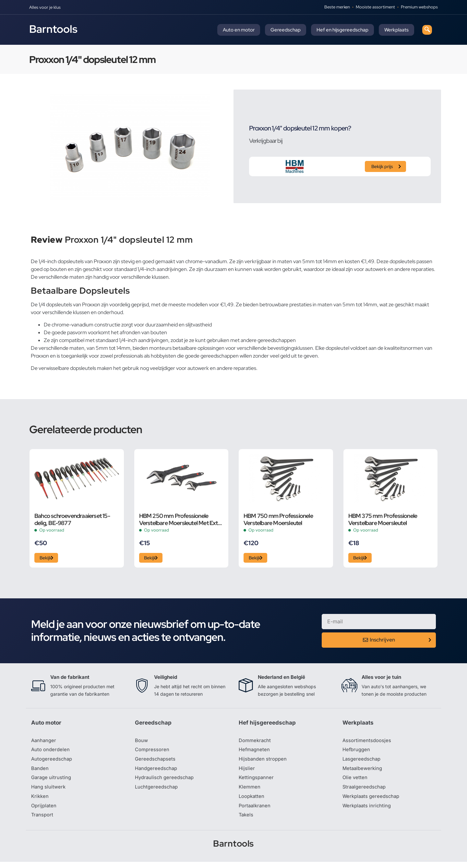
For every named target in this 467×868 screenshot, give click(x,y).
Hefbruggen (357, 752)
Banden (40, 772)
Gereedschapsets (156, 762)
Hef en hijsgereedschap (342, 30)
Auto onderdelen (51, 752)
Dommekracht (256, 743)
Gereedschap (286, 30)
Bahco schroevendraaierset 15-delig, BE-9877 (72, 519)
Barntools (53, 29)
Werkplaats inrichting (368, 811)
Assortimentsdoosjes (368, 743)
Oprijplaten (44, 811)
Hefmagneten (255, 752)
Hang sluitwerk (49, 791)
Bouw (142, 743)
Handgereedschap (157, 772)
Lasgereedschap (363, 762)
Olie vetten (355, 782)
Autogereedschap (53, 762)
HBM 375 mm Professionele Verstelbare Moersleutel (383, 519)
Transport (43, 821)
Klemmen (250, 791)
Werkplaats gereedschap (373, 801)
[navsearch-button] (427, 30)
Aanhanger (44, 743)
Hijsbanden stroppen (264, 762)
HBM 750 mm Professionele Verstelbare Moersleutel (278, 519)
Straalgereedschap (365, 791)
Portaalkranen (256, 811)
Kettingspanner (257, 782)
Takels (246, 821)
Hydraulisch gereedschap (166, 782)
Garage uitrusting (52, 782)
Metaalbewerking (363, 772)
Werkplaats (396, 30)
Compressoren (153, 752)
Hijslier (247, 772)
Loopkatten (252, 801)
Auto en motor (239, 30)
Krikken (40, 801)
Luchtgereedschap (157, 791)
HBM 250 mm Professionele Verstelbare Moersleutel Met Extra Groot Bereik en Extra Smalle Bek (181, 519)
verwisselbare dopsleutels (67, 368)
